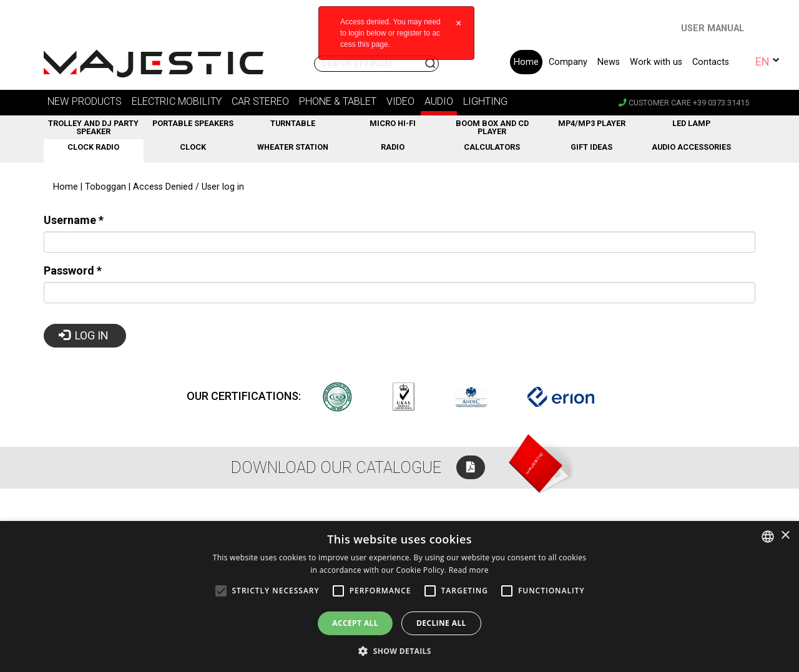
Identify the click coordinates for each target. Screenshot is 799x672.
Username (74, 220)
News (609, 62)
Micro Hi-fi (393, 123)
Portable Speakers (193, 123)
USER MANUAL (713, 28)
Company (568, 62)
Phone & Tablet (338, 101)
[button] (399, 651)
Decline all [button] (441, 623)
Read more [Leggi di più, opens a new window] (469, 570)
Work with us (656, 62)
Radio (393, 147)
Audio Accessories (691, 147)
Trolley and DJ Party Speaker (93, 127)
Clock (193, 147)
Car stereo (260, 101)
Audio (439, 101)
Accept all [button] (355, 623)
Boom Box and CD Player (492, 127)
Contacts (711, 62)
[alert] (399, 597)
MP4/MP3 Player (592, 123)
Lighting (485, 101)
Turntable (293, 123)
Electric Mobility (177, 101)
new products (85, 101)
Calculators (492, 147)
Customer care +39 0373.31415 (684, 103)
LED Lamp (691, 123)
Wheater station (293, 147)
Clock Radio (93, 147)
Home (526, 62)
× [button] (785, 536)
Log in (84, 335)
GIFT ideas (591, 147)
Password (73, 270)
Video (400, 101)
